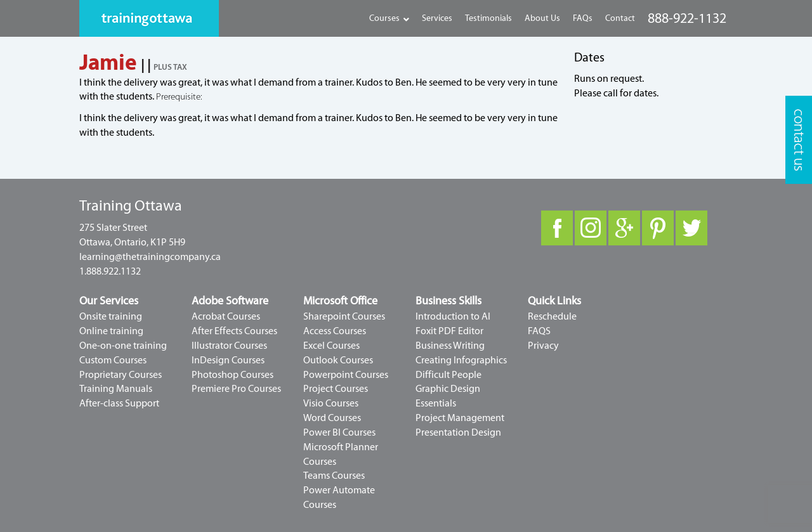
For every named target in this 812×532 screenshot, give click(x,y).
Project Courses (336, 389)
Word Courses (332, 418)
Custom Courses (113, 360)
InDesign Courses (228, 360)
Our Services (109, 301)
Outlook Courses (338, 360)
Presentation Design (458, 432)
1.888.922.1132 (110, 271)
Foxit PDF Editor (449, 331)
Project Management (460, 418)
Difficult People (449, 375)
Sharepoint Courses (344, 316)
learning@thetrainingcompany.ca (150, 257)
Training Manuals (116, 389)
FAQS (539, 331)
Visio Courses (331, 403)
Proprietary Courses (121, 375)
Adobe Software (230, 301)
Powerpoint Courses (346, 375)
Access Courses (335, 331)
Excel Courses (331, 346)
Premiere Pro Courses (236, 389)
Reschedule (552, 316)
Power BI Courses (339, 432)
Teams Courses (334, 476)
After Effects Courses (234, 331)
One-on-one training (123, 346)
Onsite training (111, 316)
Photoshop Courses (232, 375)
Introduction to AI (453, 316)
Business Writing (450, 346)
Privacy (543, 346)
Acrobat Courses (226, 316)
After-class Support (119, 403)
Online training (111, 331)
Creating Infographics (461, 360)
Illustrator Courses (229, 346)
